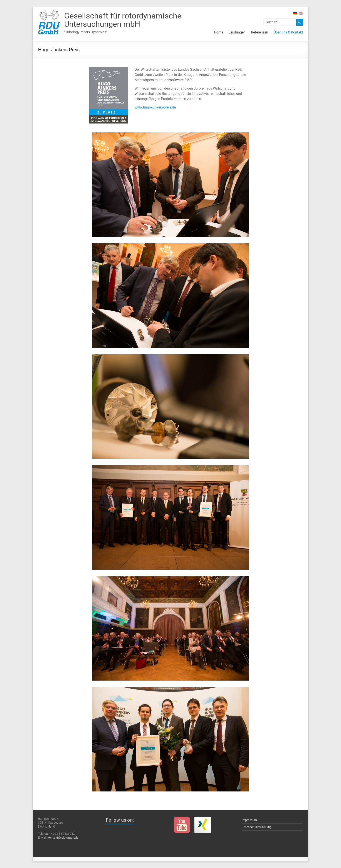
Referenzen (260, 32)
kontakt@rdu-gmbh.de (63, 838)
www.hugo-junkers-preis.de (155, 107)
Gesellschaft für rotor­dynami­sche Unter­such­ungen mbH (123, 20)
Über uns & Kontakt (288, 32)
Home (219, 32)
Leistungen (237, 32)
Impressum (249, 820)
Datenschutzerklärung (257, 827)
